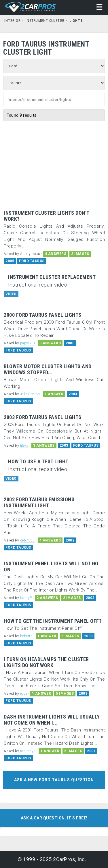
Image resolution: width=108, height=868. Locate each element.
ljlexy (24, 445)
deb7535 (28, 540)
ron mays (28, 751)
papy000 (28, 343)
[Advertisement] (54, 161)
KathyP (26, 598)
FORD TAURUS (32, 261)
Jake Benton (30, 394)
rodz (24, 694)
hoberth (26, 636)
